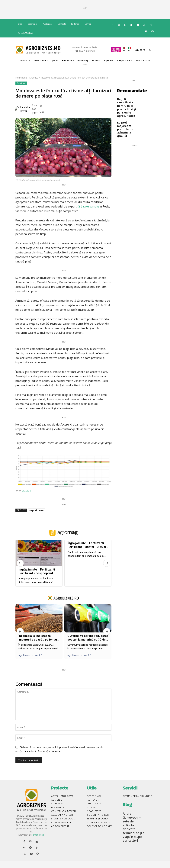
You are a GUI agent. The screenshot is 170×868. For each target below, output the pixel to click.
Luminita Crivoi (25, 113)
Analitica (34, 78)
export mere (37, 518)
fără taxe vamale (88, 214)
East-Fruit (27, 499)
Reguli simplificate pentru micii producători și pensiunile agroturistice (128, 105)
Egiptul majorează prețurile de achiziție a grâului (127, 120)
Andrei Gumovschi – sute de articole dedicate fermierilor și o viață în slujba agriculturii (133, 828)
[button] (145, 50)
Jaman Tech (38, 843)
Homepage (21, 78)
